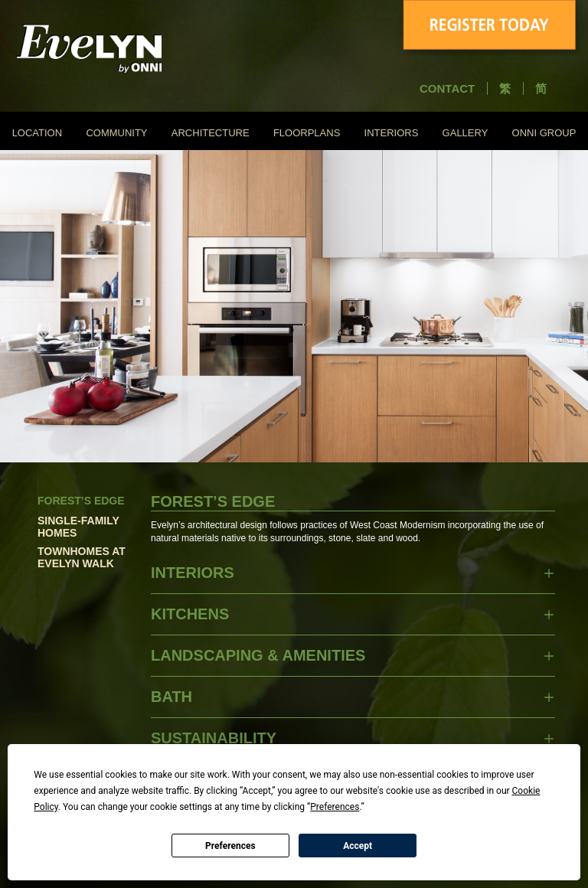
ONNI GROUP (544, 133)
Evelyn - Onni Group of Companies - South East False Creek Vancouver (119, 48)
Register (492, 28)
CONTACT (447, 88)
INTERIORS (392, 133)
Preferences (230, 846)
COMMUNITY (116, 133)
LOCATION (38, 133)
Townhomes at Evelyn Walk (82, 557)
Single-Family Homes (78, 527)
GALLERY (465, 133)
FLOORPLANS (307, 133)
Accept (358, 846)
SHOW (549, 573)
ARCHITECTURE (211, 133)
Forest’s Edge (81, 501)
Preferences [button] (335, 807)
